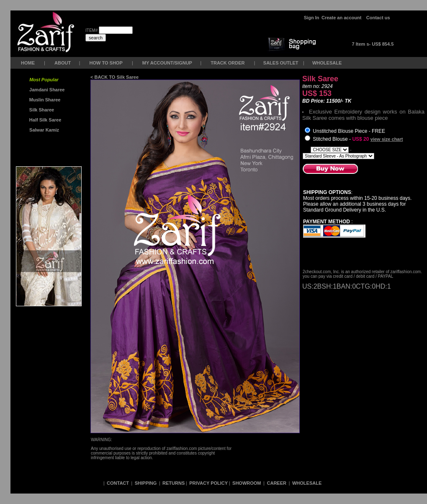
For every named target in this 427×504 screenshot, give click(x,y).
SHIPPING (146, 483)
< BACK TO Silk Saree (114, 77)
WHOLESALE (328, 63)
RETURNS (174, 483)
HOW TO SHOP (106, 63)
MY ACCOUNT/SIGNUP (167, 63)
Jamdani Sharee (46, 90)
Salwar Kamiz (43, 130)
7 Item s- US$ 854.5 (373, 44)
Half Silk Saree (45, 120)
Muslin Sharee (44, 100)
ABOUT (63, 63)
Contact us (378, 18)
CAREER (278, 483)
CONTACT (118, 483)
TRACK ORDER (228, 63)
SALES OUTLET (282, 63)
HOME (28, 63)
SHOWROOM (247, 483)
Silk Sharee (41, 110)
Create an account (342, 18)
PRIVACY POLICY (208, 483)
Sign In (312, 18)
